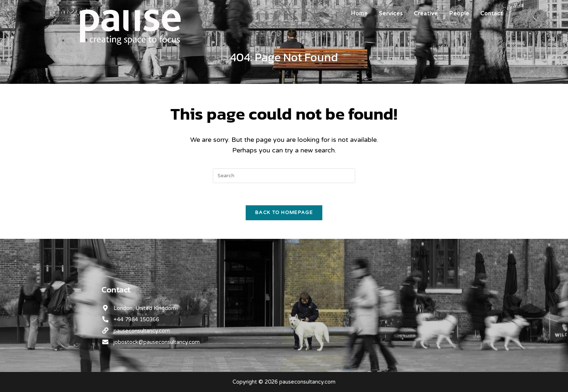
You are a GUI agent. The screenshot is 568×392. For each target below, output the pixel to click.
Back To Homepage (284, 213)
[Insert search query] (284, 176)
